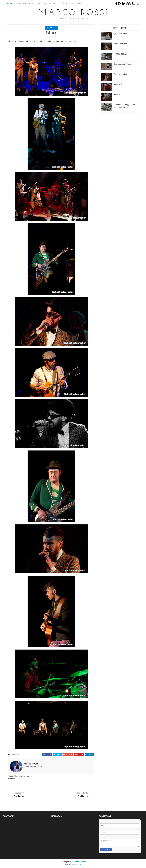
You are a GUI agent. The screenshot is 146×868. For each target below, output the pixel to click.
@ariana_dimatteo (120, 74)
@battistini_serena (121, 34)
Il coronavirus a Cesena (122, 64)
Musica (47, 3)
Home (10, 3)
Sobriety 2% (118, 94)
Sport (56, 3)
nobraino (52, 28)
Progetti (66, 3)
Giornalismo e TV (23, 3)
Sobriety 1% (118, 84)
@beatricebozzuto (120, 44)
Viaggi (38, 3)
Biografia (77, 3)
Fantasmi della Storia (122, 54)
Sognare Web (76, 864)
